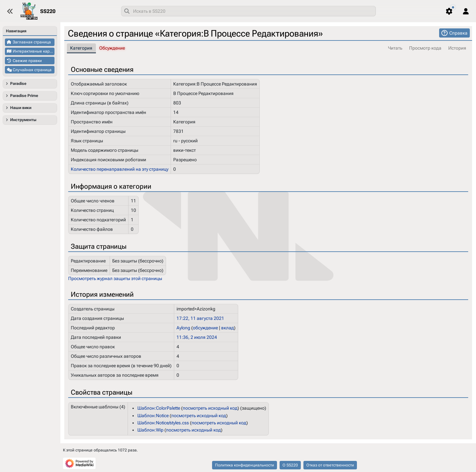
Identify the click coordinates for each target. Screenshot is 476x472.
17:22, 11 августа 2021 (200, 318)
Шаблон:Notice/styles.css (163, 423)
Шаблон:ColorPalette (159, 408)
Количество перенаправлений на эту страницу (120, 169)
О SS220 (290, 465)
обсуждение (205, 328)
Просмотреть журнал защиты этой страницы (115, 278)
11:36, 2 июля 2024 (197, 337)
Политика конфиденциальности (245, 465)
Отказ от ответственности (330, 465)
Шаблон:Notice (153, 415)
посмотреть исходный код (210, 408)
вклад (228, 328)
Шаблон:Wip (150, 430)
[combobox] (248, 11)
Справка (458, 33)
